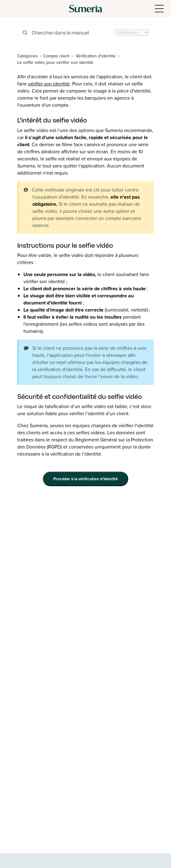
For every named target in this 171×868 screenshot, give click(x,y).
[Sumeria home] (85, 9)
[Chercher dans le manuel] (73, 33)
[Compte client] (56, 56)
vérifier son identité (49, 84)
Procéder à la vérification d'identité (85, 479)
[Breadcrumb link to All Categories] (28, 56)
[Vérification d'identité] (96, 56)
